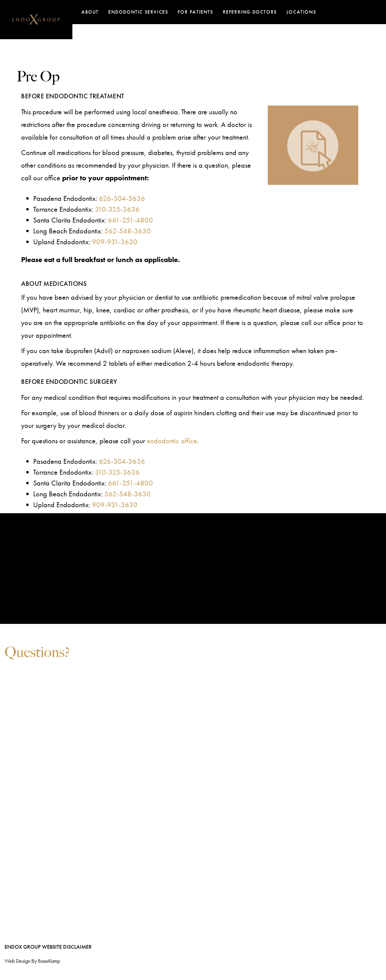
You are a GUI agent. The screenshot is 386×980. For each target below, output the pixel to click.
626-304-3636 (122, 198)
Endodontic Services (138, 12)
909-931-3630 (115, 242)
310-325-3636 (117, 209)
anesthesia (163, 112)
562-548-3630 (128, 231)
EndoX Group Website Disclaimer (48, 947)
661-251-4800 (130, 220)
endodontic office (172, 441)
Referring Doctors (250, 12)
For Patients (195, 12)
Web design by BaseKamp (32, 961)
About (90, 12)
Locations (301, 12)
